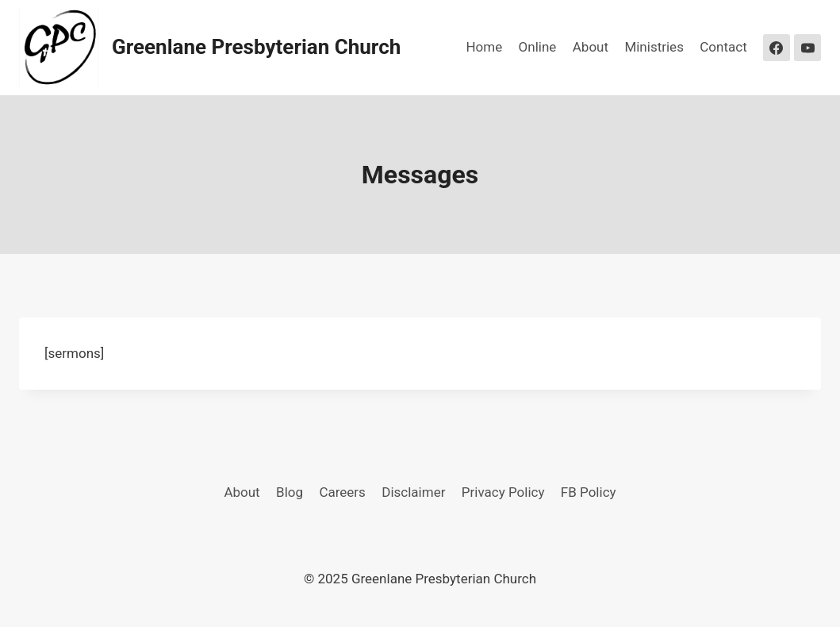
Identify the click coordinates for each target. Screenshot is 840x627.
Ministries (654, 47)
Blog (290, 492)
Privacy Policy (503, 492)
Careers (342, 492)
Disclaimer (413, 492)
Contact (723, 47)
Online (538, 47)
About (591, 47)
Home (484, 47)
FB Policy (589, 492)
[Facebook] (777, 48)
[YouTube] (807, 48)
